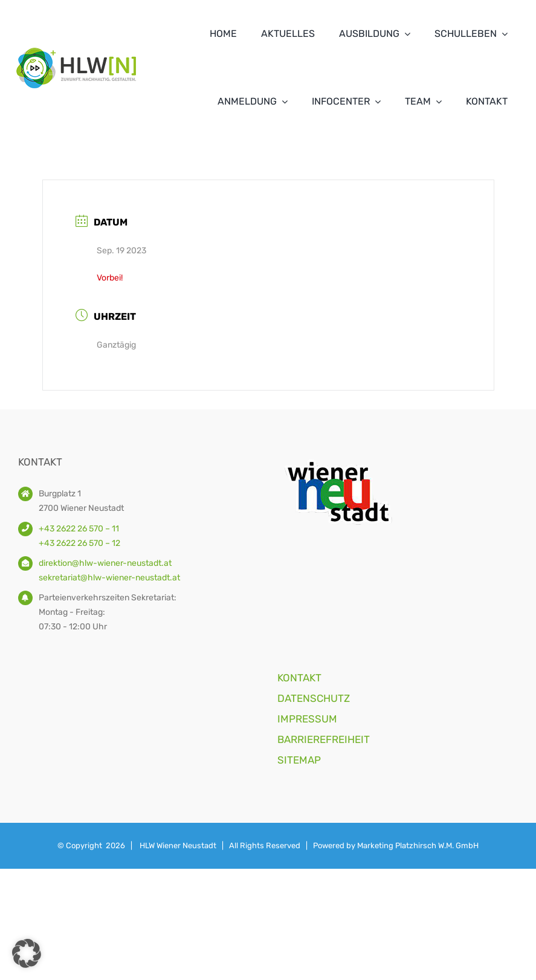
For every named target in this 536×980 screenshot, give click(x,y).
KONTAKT (299, 678)
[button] (27, 953)
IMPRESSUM (307, 719)
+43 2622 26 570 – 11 (79, 529)
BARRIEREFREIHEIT (324, 739)
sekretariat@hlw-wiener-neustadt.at (109, 578)
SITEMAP (299, 760)
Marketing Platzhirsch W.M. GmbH (418, 845)
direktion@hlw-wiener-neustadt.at (105, 563)
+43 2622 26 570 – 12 (79, 543)
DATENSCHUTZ (314, 698)
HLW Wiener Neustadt (178, 845)
